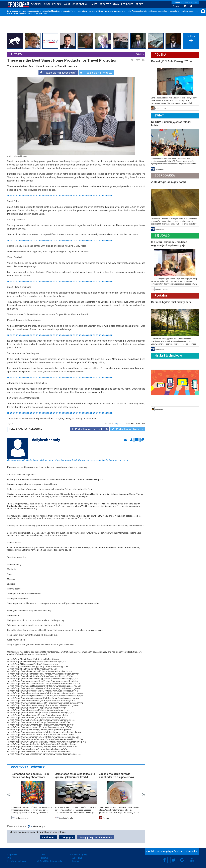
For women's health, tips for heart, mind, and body (68, 460)
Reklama (44, 858)
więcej (139, 54)
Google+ (183, 860)
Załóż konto (49, 837)
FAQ (9, 858)
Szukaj (176, 6)
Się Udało (162, 235)
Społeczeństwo (109, 4)
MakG (194, 851)
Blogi (47, 4)
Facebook (164, 860)
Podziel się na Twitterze (96, 73)
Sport (139, 4)
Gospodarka (80, 4)
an (8, 196)
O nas (42, 855)
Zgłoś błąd (77, 858)
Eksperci (36, 4)
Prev (9, 795)
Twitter (174, 860)
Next (144, 795)
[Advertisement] (103, 28)
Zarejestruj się (191, 2)
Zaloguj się (178, 2)
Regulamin (12, 855)
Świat (67, 4)
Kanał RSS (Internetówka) (51, 861)
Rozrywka (127, 4)
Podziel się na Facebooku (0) (58, 73)
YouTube (192, 860)
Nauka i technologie (168, 355)
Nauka (93, 4)
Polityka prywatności (16, 861)
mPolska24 (153, 851)
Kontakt (76, 861)
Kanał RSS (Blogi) (80, 855)
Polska (57, 4)
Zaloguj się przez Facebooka (96, 837)
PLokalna (161, 295)
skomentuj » (39, 826)
